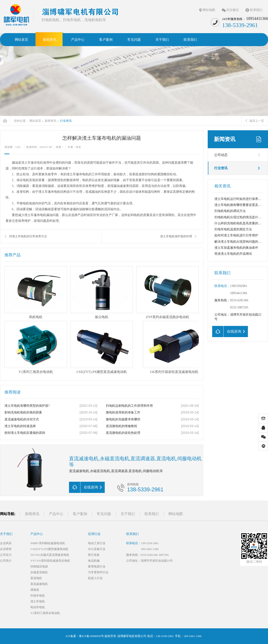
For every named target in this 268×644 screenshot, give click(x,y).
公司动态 (221, 155)
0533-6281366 (239, 300)
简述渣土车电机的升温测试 (233, 254)
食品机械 (94, 561)
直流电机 (36, 578)
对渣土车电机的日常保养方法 (28, 236)
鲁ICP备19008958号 (91, 636)
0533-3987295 (239, 307)
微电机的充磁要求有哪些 (123, 419)
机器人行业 (95, 578)
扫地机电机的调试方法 (230, 211)
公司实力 (6, 555)
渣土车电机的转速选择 (20, 426)
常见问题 (104, 514)
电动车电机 (38, 607)
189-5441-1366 (150, 549)
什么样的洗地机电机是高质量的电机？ (241, 223)
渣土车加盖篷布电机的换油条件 (236, 248)
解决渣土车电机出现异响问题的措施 (239, 242)
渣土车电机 (38, 601)
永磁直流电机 (39, 572)
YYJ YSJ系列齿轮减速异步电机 (50, 561)
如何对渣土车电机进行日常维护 (236, 235)
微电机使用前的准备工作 (123, 412)
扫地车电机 (38, 596)
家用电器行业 (97, 566)
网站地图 (209, 10)
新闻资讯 (50, 121)
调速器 (35, 590)
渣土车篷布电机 (32, 163)
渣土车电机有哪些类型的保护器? (27, 406)
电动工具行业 (97, 543)
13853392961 (239, 286)
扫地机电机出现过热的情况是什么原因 (241, 217)
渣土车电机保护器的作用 (176, 236)
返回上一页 (255, 121)
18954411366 (239, 293)
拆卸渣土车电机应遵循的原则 (25, 433)
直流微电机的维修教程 (121, 426)
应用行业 (94, 534)
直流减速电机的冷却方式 (22, 419)
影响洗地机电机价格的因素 (23, 412)
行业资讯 (66, 121)
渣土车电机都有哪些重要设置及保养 (239, 205)
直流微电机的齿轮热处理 (123, 433)
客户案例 (80, 514)
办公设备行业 (97, 549)
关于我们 (128, 514)
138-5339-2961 (150, 543)
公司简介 (6, 561)
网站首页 (35, 121)
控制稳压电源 (39, 566)
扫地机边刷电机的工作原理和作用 (129, 406)
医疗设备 (94, 555)
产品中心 (56, 514)
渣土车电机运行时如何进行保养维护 (239, 199)
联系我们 (256, 10)
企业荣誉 (6, 549)
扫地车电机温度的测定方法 (233, 229)
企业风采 (6, 543)
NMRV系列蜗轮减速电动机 (48, 543)
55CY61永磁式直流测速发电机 (50, 555)
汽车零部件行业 (98, 572)
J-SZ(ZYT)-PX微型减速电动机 (49, 549)
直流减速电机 (39, 584)
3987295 (164, 555)
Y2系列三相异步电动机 (45, 613)
